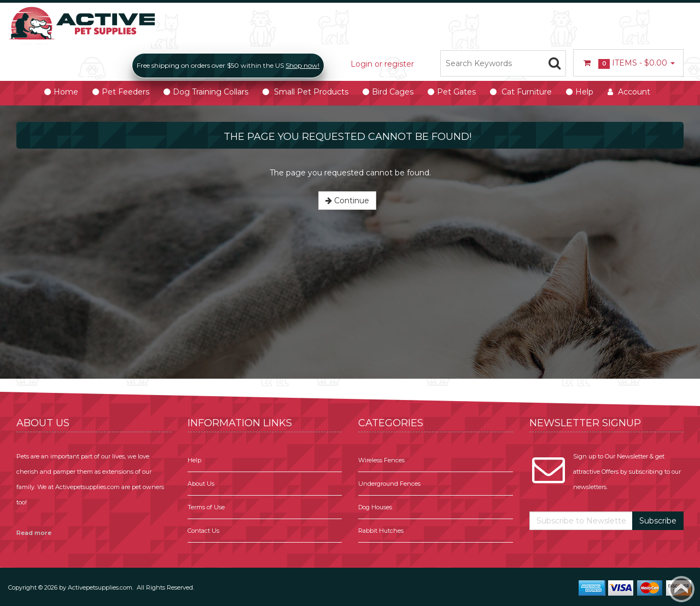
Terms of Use (206, 507)
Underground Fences (389, 484)
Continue (347, 201)
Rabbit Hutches (381, 531)
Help (194, 460)
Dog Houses (375, 507)
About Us (201, 484)
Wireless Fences (381, 460)
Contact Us (203, 531)
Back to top (681, 589)
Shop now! (302, 65)
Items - (628, 63)
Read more (34, 533)
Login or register (382, 64)
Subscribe (658, 521)
